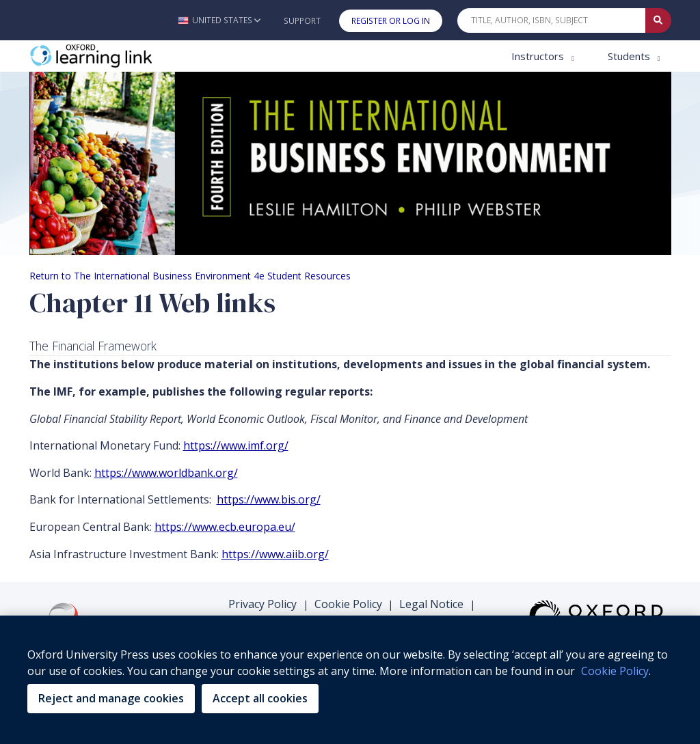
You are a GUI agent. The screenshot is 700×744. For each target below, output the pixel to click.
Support (302, 21)
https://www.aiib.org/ (275, 554)
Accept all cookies (260, 698)
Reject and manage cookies (111, 698)
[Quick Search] (552, 20)
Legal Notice (431, 604)
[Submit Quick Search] (658, 20)
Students (630, 56)
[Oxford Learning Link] (132, 56)
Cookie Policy (348, 604)
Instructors (539, 56)
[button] (219, 20)
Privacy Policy (262, 604)
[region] (350, 680)
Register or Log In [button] (391, 21)
